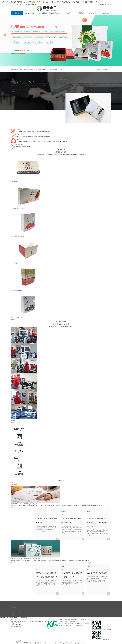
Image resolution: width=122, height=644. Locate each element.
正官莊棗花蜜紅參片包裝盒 (41, 70)
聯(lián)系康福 (14, 619)
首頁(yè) (13, 606)
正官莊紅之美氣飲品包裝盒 (55, 70)
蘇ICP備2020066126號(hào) (51, 643)
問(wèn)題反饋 (108, 5)
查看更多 (13, 320)
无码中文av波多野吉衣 (79, 623)
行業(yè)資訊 (14, 485)
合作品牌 (13, 613)
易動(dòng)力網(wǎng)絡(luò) (78, 643)
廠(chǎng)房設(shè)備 (16, 611)
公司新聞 (13, 483)
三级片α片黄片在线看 (70, 625)
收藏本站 (102, 5)
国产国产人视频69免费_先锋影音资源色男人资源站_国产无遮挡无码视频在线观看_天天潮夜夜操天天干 (50, 2)
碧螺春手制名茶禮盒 (28, 70)
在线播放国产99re (80, 625)
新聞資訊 (13, 615)
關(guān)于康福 (15, 608)
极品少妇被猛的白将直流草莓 (66, 623)
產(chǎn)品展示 (14, 609)
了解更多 (13, 92)
